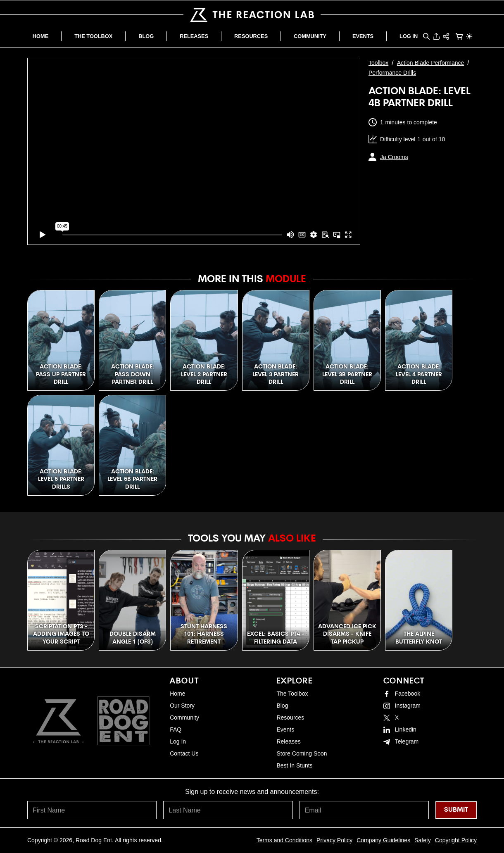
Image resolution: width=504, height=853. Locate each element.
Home (177, 694)
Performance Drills (392, 73)
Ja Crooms (394, 157)
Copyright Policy (456, 840)
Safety (423, 840)
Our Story (182, 706)
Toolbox (378, 63)
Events (285, 729)
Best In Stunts (294, 765)
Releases (288, 741)
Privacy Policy (334, 840)
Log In (178, 741)
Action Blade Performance (431, 63)
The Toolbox (292, 694)
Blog (282, 706)
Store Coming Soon (302, 753)
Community (184, 718)
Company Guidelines (383, 840)
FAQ (176, 729)
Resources (290, 718)
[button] (426, 36)
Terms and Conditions (284, 840)
